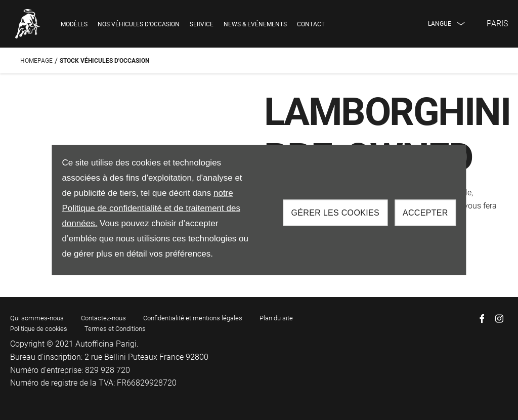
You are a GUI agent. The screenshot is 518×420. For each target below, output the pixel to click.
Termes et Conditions (115, 329)
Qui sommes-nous (37, 318)
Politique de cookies (39, 329)
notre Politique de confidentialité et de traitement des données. (151, 208)
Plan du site (276, 318)
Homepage (36, 61)
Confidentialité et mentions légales (193, 318)
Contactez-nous (103, 318)
